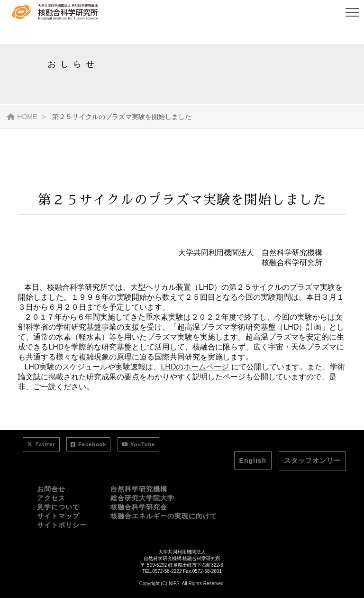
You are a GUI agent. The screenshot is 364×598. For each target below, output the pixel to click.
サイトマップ (58, 516)
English (253, 460)
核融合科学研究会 (139, 507)
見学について (58, 507)
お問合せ (51, 489)
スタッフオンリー (312, 460)
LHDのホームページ (195, 367)
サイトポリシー (62, 525)
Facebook (88, 444)
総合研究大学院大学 (142, 498)
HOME (22, 117)
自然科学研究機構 (139, 489)
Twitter (41, 444)
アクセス (51, 498)
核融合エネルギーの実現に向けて (164, 516)
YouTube (138, 444)
